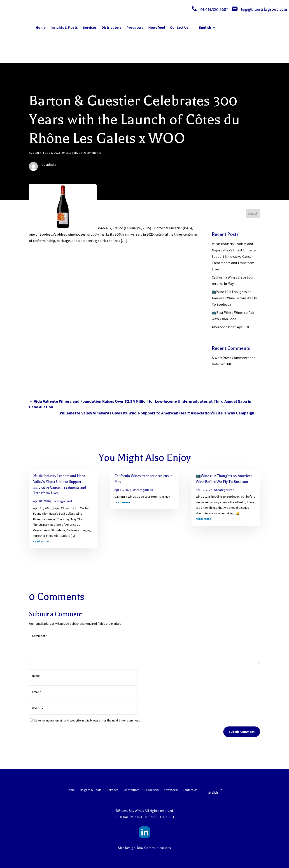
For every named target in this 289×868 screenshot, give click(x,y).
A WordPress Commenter (231, 358)
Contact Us (179, 27)
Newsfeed (157, 27)
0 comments (93, 153)
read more (41, 541)
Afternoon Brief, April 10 (230, 327)
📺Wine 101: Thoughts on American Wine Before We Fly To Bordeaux (234, 298)
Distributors (112, 27)
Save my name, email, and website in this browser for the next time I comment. (87, 720)
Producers (135, 27)
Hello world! (221, 364)
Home (41, 27)
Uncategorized (72, 153)
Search (253, 213)
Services (90, 27)
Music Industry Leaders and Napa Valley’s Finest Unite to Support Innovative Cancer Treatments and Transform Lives (234, 256)
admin (37, 153)
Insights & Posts (64, 27)
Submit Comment (242, 732)
